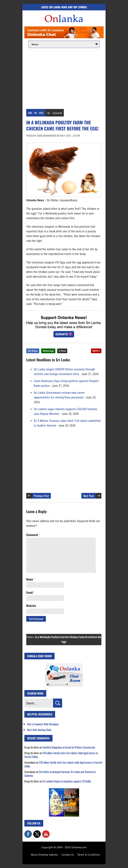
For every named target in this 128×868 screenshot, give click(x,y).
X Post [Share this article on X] (62, 351)
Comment (57, 113)
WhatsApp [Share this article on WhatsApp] (48, 351)
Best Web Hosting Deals (39, 730)
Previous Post (41, 496)
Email (30, 592)
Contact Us (68, 855)
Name (30, 579)
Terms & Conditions (89, 855)
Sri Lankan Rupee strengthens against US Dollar (67, 781)
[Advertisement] (64, 79)
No (49, 113)
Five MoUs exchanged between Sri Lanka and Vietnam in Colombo (60, 774)
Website (31, 606)
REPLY (96, 351)
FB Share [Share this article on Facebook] (33, 351)
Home (30, 637)
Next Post (89, 496)
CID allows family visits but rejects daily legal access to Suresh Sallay (61, 755)
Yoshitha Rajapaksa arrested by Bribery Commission (69, 747)
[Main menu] (64, 44)
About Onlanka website (44, 855)
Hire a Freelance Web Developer (43, 724)
